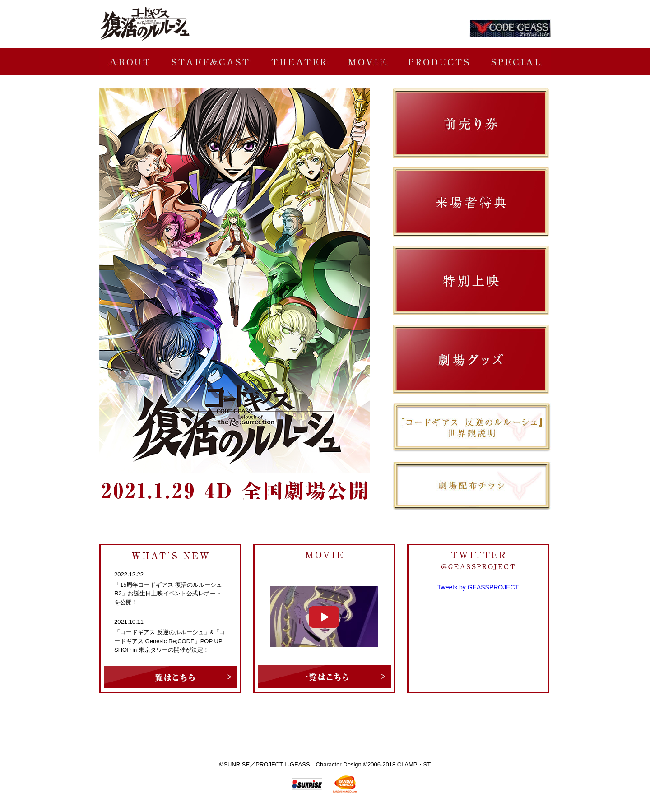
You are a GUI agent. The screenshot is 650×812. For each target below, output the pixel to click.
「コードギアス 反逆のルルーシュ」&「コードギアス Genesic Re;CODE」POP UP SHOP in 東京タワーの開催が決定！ (170, 641)
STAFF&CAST (210, 61)
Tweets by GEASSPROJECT (478, 587)
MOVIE (367, 61)
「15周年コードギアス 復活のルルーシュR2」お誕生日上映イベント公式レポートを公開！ (168, 594)
